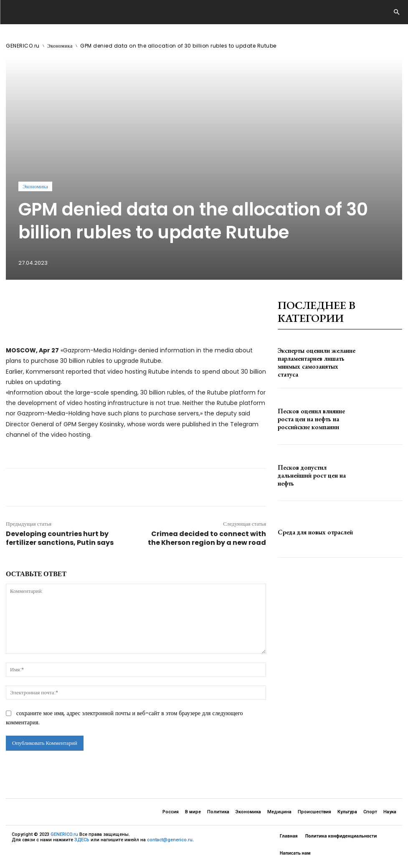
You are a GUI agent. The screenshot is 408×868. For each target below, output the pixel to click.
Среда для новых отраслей (307, 532)
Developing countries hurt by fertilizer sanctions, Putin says (60, 538)
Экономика (60, 46)
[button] (396, 13)
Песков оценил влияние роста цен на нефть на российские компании (316, 419)
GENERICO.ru (23, 46)
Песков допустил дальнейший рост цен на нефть (316, 476)
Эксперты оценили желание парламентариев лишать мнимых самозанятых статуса (313, 363)
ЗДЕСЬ (82, 840)
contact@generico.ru (170, 840)
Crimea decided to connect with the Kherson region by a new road (207, 538)
